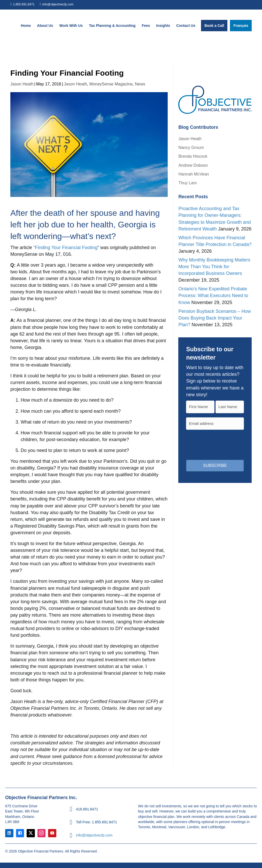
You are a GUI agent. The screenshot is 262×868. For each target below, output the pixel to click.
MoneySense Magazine (111, 84)
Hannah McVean (194, 174)
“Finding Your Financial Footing (65, 248)
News (140, 84)
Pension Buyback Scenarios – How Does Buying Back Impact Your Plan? (214, 318)
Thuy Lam (187, 183)
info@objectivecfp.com (58, 4)
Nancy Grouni (191, 148)
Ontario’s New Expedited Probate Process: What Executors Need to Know (213, 296)
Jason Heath (22, 84)
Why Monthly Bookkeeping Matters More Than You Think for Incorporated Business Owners (214, 267)
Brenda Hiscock (193, 156)
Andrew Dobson (193, 165)
